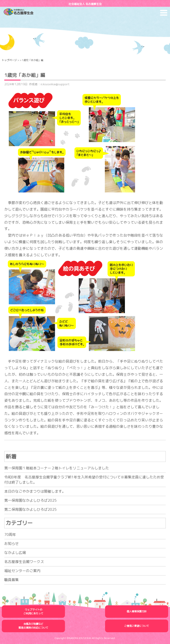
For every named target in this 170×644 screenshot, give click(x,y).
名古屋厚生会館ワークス (24, 562)
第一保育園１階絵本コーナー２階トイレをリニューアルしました (57, 468)
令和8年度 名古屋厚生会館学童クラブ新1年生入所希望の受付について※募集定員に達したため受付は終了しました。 (84, 480)
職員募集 (11, 580)
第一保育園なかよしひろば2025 (30, 500)
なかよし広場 (15, 553)
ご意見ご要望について (137, 626)
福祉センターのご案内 (22, 571)
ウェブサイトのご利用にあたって (33, 612)
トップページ (9, 60)
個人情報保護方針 (137, 611)
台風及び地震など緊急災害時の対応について (33, 626)
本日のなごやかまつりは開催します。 (35, 491)
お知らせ (11, 544)
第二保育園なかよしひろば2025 (30, 509)
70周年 (10, 535)
